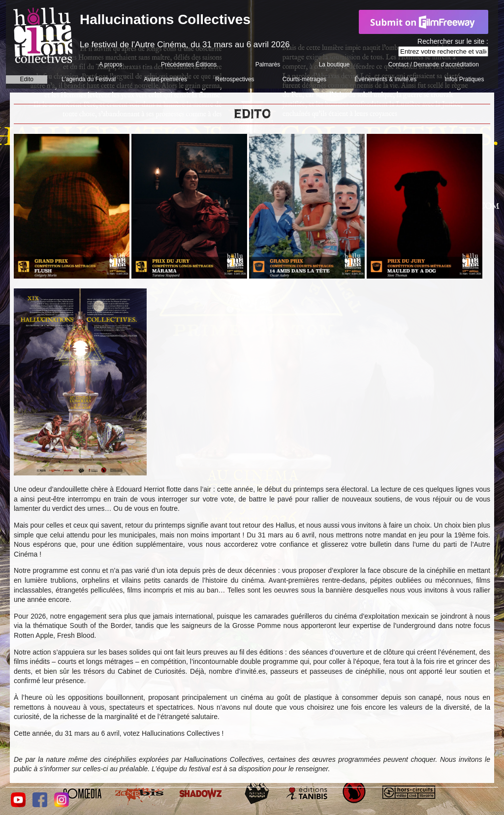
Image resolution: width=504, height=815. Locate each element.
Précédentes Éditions (189, 64)
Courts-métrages (304, 79)
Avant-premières (165, 79)
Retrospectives (235, 79)
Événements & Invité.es (385, 79)
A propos (110, 64)
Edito (27, 79)
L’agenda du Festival (89, 79)
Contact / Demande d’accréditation (434, 64)
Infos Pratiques (464, 79)
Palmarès (268, 64)
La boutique (334, 64)
